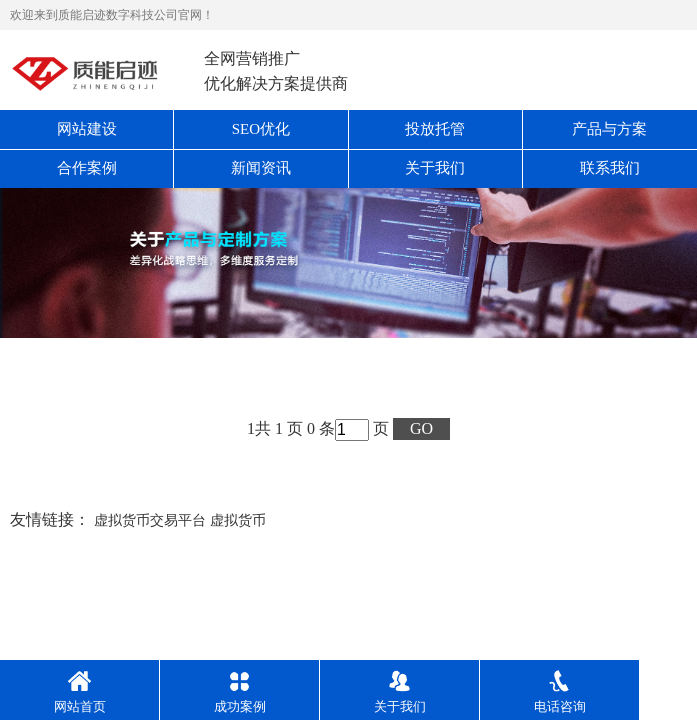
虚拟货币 (238, 520)
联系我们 (610, 168)
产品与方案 (609, 129)
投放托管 (435, 129)
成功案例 (240, 692)
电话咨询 (560, 692)
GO (421, 428)
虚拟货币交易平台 (150, 520)
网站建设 (87, 129)
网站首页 (80, 692)
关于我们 (435, 168)
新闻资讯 (261, 168)
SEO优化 (261, 129)
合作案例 (87, 168)
